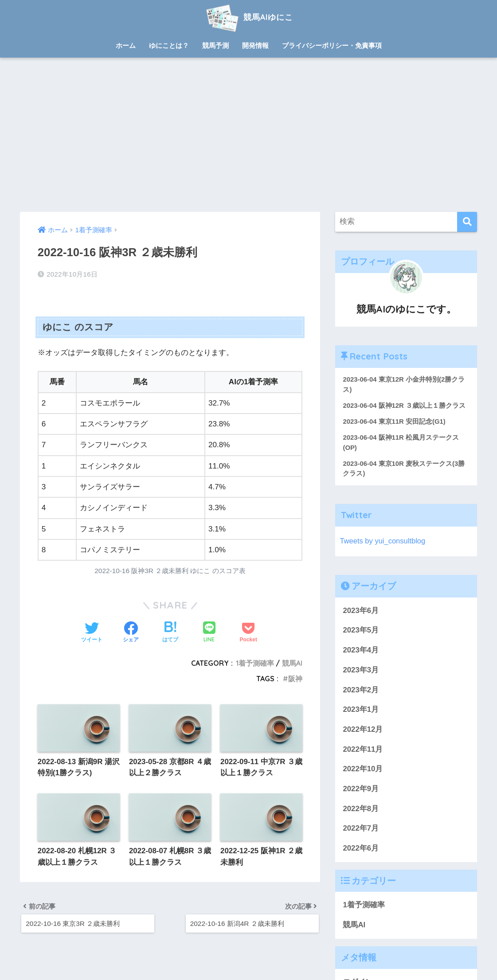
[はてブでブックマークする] (170, 633)
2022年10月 (363, 770)
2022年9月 (361, 790)
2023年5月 (361, 631)
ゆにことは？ (169, 45)
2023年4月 (361, 651)
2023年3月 (361, 671)
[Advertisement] (248, 135)
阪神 (295, 679)
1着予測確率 (255, 663)
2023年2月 (361, 691)
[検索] (467, 222)
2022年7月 (361, 830)
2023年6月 (361, 611)
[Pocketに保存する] (248, 633)
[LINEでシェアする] (209, 633)
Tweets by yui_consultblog (383, 542)
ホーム (126, 45)
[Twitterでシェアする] (92, 633)
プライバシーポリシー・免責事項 (332, 45)
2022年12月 (363, 731)
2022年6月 (361, 849)
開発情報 (255, 45)
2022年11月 (363, 750)
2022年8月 (361, 810)
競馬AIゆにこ (248, 17)
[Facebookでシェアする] (131, 633)
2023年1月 (361, 711)
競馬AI (292, 663)
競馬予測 (215, 45)
